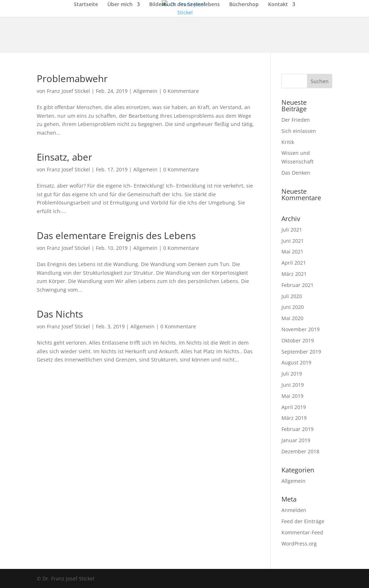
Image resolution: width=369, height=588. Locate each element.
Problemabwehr (72, 78)
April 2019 (294, 407)
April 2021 (294, 263)
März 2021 (294, 274)
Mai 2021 (292, 252)
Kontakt (278, 5)
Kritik (288, 142)
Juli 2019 (292, 374)
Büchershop (244, 5)
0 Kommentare (181, 91)
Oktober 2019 (298, 340)
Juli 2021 (292, 230)
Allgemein (145, 91)
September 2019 (301, 352)
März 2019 (294, 418)
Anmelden (294, 510)
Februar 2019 (297, 429)
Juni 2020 (293, 307)
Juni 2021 (293, 241)
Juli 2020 (292, 296)
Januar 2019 (296, 440)
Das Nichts (60, 314)
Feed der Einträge (303, 521)
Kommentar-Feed (302, 532)
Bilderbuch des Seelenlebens (184, 5)
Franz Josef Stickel (68, 91)
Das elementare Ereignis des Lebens (116, 235)
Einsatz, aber (65, 157)
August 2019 (296, 362)
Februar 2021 (297, 285)
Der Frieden (296, 120)
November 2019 (301, 329)
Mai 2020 (292, 318)
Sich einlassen (299, 131)
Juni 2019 (293, 385)
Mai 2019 (292, 396)
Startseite (86, 5)
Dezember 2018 (300, 451)
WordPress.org (299, 544)
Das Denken (296, 173)
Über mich (120, 5)
